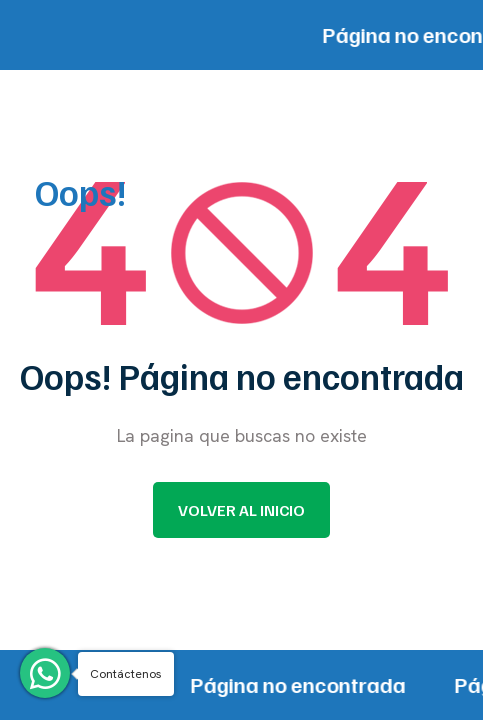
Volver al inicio (241, 510)
